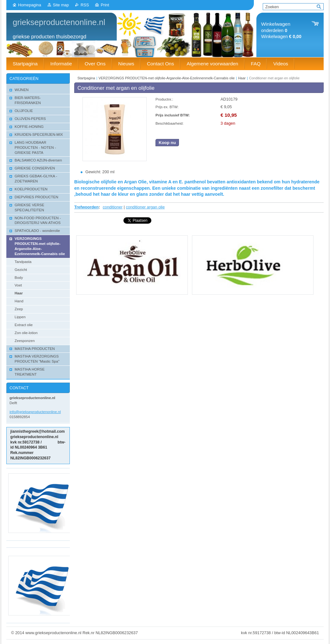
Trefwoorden (86, 207)
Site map (61, 5)
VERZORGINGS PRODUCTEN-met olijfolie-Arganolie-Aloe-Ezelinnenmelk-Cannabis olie (167, 78)
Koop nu (167, 143)
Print (105, 5)
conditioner (113, 207)
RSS (85, 5)
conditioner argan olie (145, 207)
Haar (242, 78)
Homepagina (30, 5)
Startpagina (86, 78)
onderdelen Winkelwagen (281, 30)
